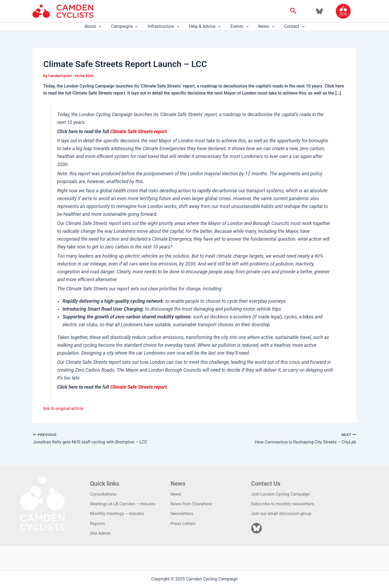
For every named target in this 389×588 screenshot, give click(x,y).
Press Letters (183, 524)
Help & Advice (205, 26)
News (264, 26)
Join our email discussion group (282, 514)
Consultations (103, 494)
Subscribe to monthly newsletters (283, 504)
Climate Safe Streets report (138, 132)
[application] (102, 26)
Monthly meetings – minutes (118, 514)
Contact (291, 26)
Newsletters (182, 514)
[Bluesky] (319, 11)
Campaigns (127, 26)
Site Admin (100, 533)
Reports (98, 524)
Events (238, 26)
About (96, 26)
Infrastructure (165, 26)
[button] (293, 11)
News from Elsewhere (191, 504)
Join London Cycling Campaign (281, 494)
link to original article (63, 409)
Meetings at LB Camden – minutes (123, 504)
